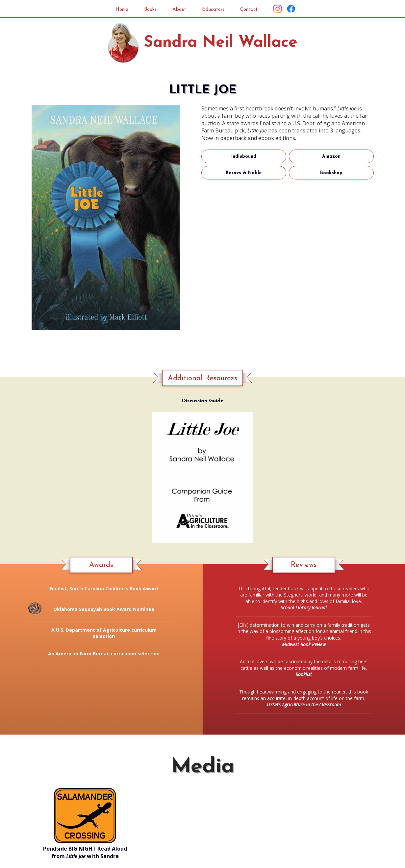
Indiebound (244, 157)
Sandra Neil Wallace (221, 43)
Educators (216, 9)
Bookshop (331, 173)
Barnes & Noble (244, 173)
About (178, 9)
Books (147, 9)
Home (115, 9)
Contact (255, 9)
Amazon (331, 157)
